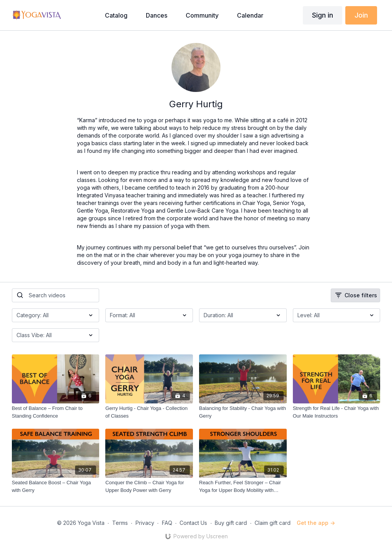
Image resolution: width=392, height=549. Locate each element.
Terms (120, 523)
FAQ (167, 523)
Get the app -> (316, 523)
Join (361, 15)
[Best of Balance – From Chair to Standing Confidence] (56, 412)
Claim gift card (273, 523)
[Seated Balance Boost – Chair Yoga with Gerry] (56, 486)
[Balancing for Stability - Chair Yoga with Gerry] (243, 412)
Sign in (323, 15)
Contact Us (193, 523)
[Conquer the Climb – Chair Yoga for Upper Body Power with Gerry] (149, 486)
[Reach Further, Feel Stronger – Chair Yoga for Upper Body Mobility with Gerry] (243, 486)
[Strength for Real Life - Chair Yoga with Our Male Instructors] (337, 412)
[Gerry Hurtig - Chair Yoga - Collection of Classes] (149, 412)
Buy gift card (231, 523)
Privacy (145, 523)
